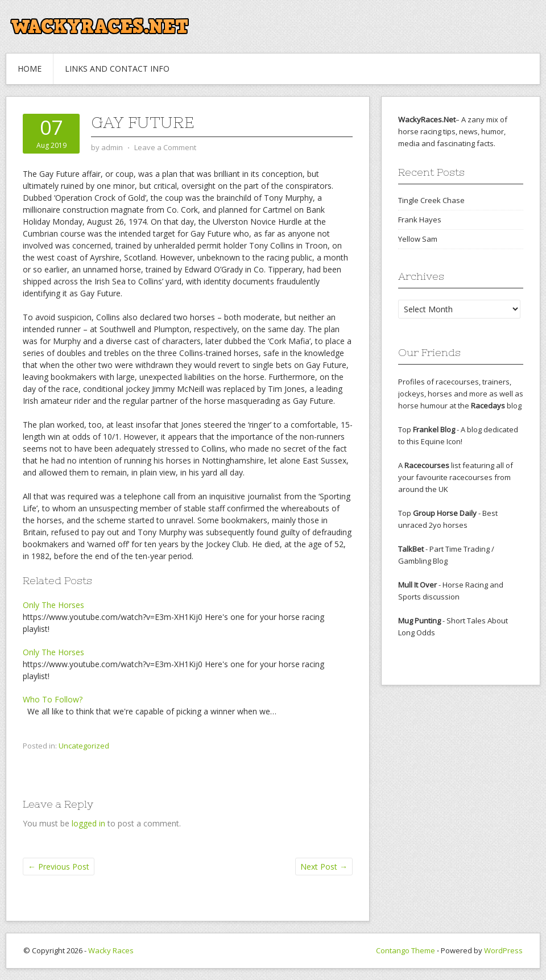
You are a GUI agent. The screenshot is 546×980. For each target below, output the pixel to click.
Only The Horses (53, 605)
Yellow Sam (418, 239)
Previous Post (59, 867)
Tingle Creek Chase (431, 200)
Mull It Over (417, 585)
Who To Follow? (53, 699)
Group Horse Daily (445, 513)
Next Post (324, 867)
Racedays (488, 406)
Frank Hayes (420, 220)
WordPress (503, 950)
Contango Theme (406, 950)
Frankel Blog (434, 429)
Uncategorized (84, 746)
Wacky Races (111, 950)
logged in (88, 823)
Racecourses (427, 465)
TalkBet (411, 549)
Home (30, 69)
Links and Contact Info (117, 69)
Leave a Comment (165, 147)
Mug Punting (419, 621)
